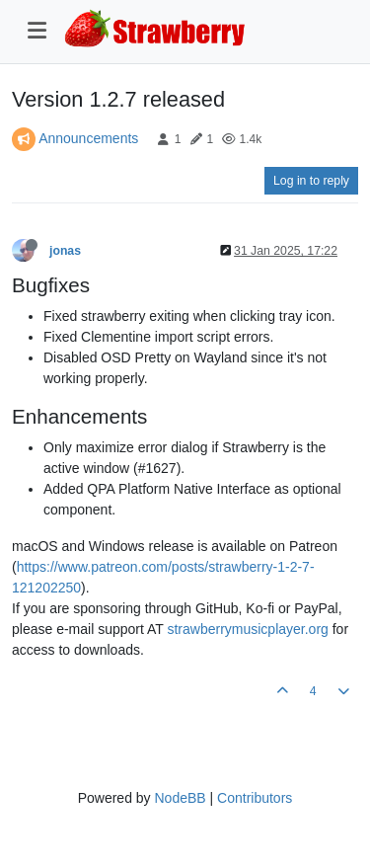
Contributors (255, 798)
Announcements (88, 138)
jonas (65, 251)
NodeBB (180, 798)
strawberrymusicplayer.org (247, 629)
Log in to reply (311, 181)
